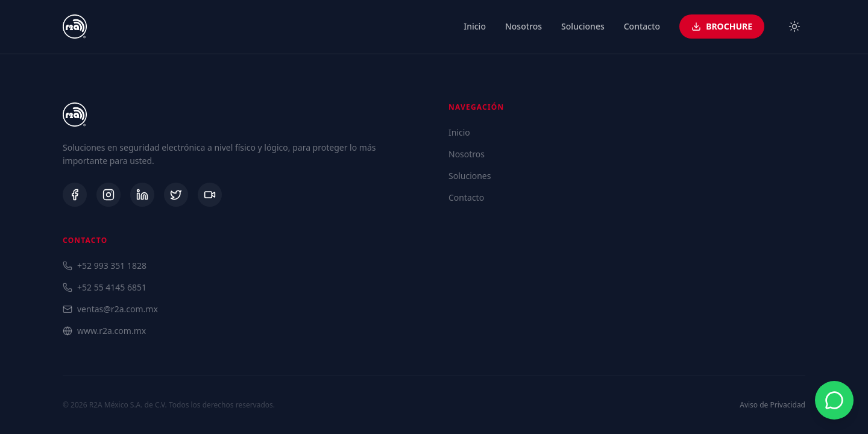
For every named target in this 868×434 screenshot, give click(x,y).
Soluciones (583, 26)
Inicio (475, 26)
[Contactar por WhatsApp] (834, 400)
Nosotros (524, 26)
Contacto (642, 26)
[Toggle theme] (794, 27)
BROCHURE (722, 26)
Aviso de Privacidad (772, 405)
